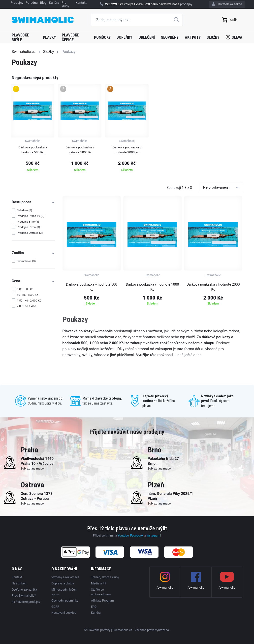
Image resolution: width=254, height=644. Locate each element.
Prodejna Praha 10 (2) (31, 216)
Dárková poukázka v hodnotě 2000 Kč (213, 287)
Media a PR (99, 583)
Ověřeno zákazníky (24, 590)
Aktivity (193, 37)
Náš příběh (19, 583)
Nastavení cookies (64, 613)
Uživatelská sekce (227, 4)
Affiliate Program (102, 601)
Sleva (234, 37)
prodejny (186, 4)
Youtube (123, 536)
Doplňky (124, 37)
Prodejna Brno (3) (28, 222)
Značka (33, 253)
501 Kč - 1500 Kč (28, 295)
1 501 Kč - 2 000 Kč (29, 301)
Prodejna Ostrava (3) (30, 233)
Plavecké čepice (70, 37)
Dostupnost (33, 202)
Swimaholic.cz (24, 52)
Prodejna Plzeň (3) (28, 227)
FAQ (94, 607)
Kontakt (17, 577)
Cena (33, 281)
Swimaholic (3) (26, 261)
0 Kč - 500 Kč (25, 289)
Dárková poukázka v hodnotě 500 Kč (92, 287)
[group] (33, 129)
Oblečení (147, 37)
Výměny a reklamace (65, 577)
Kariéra (96, 613)
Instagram (153, 536)
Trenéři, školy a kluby (105, 577)
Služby (213, 37)
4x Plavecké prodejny (26, 602)
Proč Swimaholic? (24, 596)
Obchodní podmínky (65, 601)
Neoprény (170, 37)
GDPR (55, 607)
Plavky (49, 37)
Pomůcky (102, 37)
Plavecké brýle (20, 37)
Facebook (137, 536)
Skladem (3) (24, 210)
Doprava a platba (63, 583)
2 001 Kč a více (26, 306)
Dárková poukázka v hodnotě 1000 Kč (152, 287)
